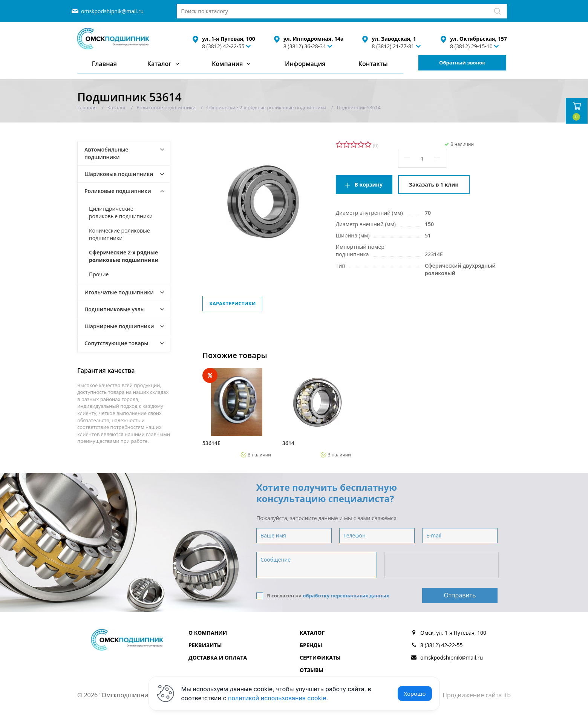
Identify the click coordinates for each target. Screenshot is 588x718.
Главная (104, 64)
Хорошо (415, 694)
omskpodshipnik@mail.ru (112, 11)
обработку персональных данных (346, 596)
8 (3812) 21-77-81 (393, 46)
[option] (237, 413)
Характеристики (232, 303)
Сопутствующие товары (116, 343)
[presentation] (442, 565)
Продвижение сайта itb (477, 695)
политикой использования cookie (277, 698)
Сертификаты (320, 658)
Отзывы (312, 670)
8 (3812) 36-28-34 (305, 46)
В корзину (369, 184)
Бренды (311, 645)
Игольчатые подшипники (119, 292)
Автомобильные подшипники (106, 153)
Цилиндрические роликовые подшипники (121, 212)
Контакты (373, 64)
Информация (305, 64)
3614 (288, 443)
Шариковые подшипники (119, 174)
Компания (227, 64)
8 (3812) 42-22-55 (223, 46)
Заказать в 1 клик (434, 184)
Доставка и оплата (218, 658)
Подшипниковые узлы (115, 309)
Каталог (159, 64)
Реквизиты (205, 645)
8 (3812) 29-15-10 (471, 46)
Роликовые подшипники (118, 191)
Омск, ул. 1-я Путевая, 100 (453, 633)
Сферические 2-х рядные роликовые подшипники (124, 256)
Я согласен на (323, 596)
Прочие (99, 274)
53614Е (211, 443)
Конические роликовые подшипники (119, 234)
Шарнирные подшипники (119, 326)
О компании (208, 633)
